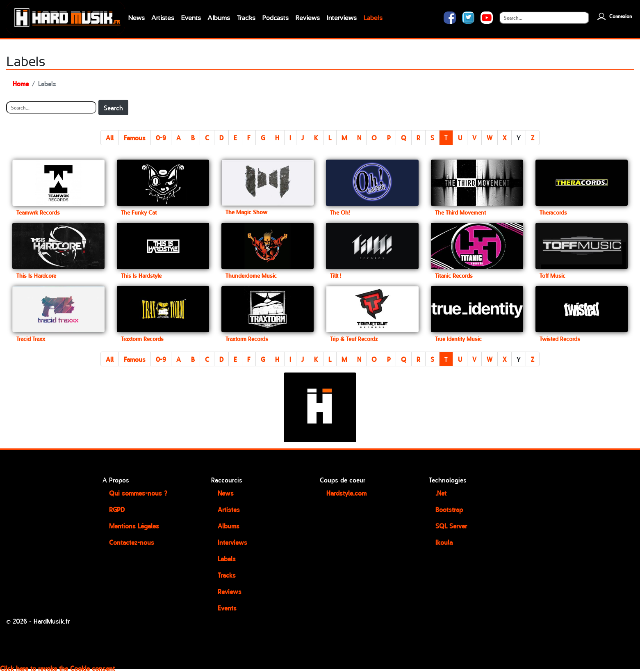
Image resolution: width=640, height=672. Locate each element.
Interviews (342, 18)
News (136, 18)
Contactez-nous (132, 542)
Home (21, 83)
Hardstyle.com (346, 493)
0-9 (161, 137)
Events (191, 18)
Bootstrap (449, 509)
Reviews (307, 18)
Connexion (614, 16)
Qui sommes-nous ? (138, 493)
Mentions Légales (134, 526)
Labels (373, 18)
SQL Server (451, 526)
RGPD (117, 509)
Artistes (163, 18)
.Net (441, 493)
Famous (135, 137)
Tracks (246, 18)
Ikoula (444, 542)
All (110, 137)
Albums (219, 18)
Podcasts (275, 18)
